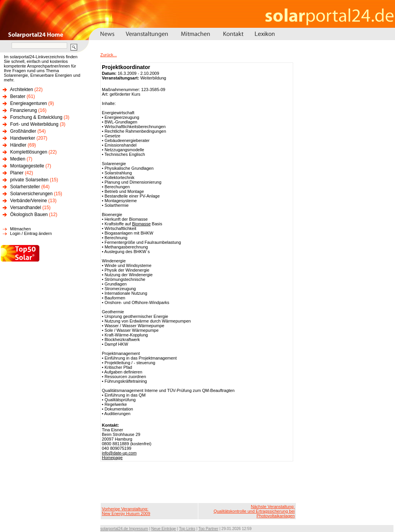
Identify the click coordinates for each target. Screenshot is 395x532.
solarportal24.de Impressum (124, 529)
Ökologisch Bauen (29, 214)
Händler (18, 145)
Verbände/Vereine (28, 201)
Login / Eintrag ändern (31, 233)
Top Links (187, 529)
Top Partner (208, 529)
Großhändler (23, 131)
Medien (18, 159)
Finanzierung (23, 110)
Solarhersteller (25, 187)
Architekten (22, 90)
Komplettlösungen (29, 152)
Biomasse (141, 224)
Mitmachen (20, 229)
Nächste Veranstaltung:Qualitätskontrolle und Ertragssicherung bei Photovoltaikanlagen (254, 511)
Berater (18, 96)
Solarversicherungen (31, 194)
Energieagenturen (28, 103)
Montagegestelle (27, 166)
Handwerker (23, 138)
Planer (17, 173)
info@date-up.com (119, 453)
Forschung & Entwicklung (36, 117)
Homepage (112, 458)
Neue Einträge (164, 529)
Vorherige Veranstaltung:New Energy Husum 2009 (126, 511)
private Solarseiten (29, 180)
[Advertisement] (198, 482)
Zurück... (109, 55)
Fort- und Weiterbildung (34, 124)
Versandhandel (25, 208)
